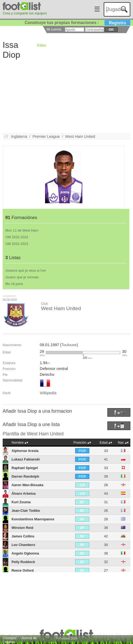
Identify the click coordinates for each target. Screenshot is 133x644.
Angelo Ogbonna (25, 553)
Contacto (9, 638)
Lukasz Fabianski (26, 459)
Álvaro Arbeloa (24, 493)
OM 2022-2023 (17, 237)
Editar (42, 45)
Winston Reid (22, 528)
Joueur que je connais (22, 277)
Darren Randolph (25, 476)
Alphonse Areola (25, 451)
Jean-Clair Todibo (26, 511)
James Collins (23, 536)
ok (111, 30)
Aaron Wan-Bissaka (27, 485)
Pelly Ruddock (23, 562)
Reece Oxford (23, 570)
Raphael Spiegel (25, 468)
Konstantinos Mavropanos (33, 519)
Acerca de (29, 638)
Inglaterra (19, 136)
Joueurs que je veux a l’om (26, 270)
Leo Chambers (23, 545)
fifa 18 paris (14, 284)
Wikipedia (48, 393)
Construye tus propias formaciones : (78, 23)
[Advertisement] (66, 96)
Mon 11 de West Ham (22, 230)
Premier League (46, 136)
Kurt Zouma (21, 502)
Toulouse (69, 345)
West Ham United (80, 136)
